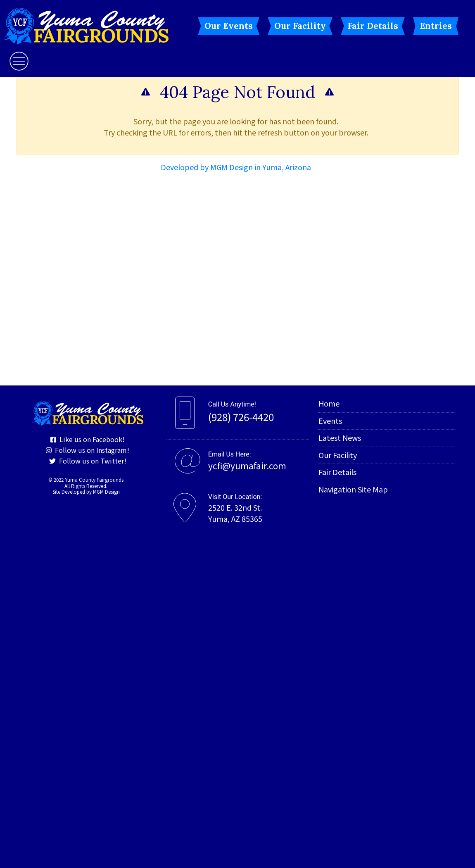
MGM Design (106, 492)
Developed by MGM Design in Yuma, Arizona (236, 167)
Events (330, 421)
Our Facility (300, 26)
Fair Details (373, 26)
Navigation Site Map (353, 489)
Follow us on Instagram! (88, 450)
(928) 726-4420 (241, 417)
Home (329, 403)
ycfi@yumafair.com (247, 466)
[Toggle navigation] (19, 61)
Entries (436, 26)
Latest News (340, 438)
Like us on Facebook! (88, 439)
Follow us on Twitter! (88, 461)
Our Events (229, 26)
